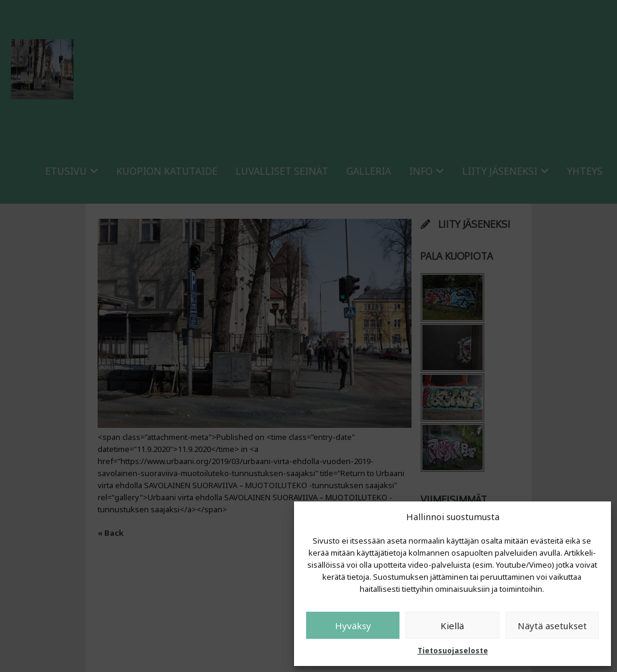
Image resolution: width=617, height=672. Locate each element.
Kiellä (452, 626)
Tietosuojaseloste (453, 651)
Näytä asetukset (552, 626)
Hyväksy (353, 626)
